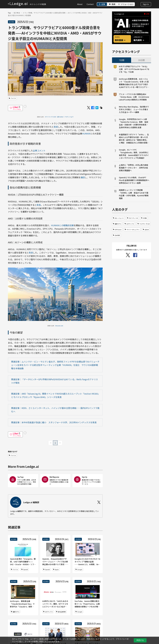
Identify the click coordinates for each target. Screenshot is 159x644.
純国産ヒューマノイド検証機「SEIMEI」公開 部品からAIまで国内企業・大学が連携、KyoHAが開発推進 (134, 194)
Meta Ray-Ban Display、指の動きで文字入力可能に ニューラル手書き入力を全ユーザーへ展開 (134, 109)
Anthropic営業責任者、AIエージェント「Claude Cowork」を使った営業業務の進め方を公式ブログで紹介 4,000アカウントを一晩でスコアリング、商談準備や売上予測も (134, 83)
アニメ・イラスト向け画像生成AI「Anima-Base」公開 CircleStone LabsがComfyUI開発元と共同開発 (134, 97)
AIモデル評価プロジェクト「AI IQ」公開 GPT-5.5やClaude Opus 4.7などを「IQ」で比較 (134, 69)
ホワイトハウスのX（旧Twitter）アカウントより (59, 117)
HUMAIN (86, 134)
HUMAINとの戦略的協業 (62, 225)
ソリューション (127, 4)
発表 (56, 127)
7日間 (122, 60)
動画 (113, 4)
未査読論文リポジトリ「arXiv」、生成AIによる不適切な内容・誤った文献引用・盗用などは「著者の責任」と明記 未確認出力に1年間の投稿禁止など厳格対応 (134, 139)
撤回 (83, 177)
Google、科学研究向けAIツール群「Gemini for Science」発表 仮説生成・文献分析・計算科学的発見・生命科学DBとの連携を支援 (133, 123)
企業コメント (39, 150)
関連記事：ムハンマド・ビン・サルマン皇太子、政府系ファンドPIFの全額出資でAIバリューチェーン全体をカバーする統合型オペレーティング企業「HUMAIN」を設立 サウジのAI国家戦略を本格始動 (55, 365)
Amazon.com (59, 326)
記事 (103, 4)
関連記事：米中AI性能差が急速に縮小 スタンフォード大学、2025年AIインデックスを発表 (54, 422)
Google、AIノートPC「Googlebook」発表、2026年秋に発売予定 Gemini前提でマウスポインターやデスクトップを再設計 (134, 154)
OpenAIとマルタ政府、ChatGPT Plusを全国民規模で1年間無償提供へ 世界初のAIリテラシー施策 (134, 180)
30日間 (141, 60)
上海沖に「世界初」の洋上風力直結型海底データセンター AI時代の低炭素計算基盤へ (133, 168)
